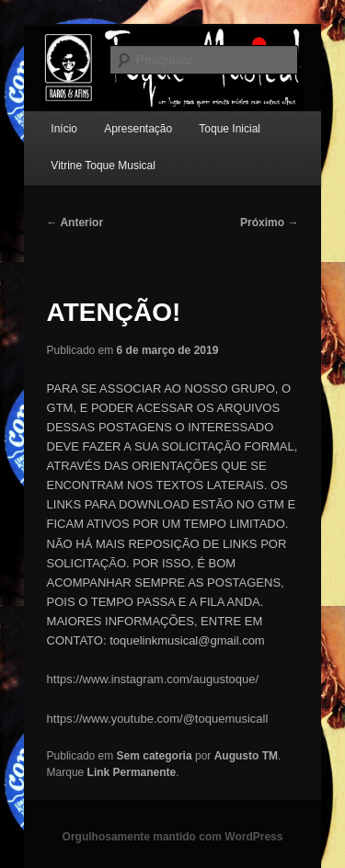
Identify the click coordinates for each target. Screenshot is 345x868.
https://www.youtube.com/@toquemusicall (158, 719)
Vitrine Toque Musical (103, 166)
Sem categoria (155, 756)
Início (64, 129)
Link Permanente (132, 772)
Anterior (75, 223)
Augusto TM (246, 756)
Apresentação (138, 129)
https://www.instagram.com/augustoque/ (153, 679)
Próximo (269, 223)
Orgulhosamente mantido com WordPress (173, 837)
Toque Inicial (230, 129)
